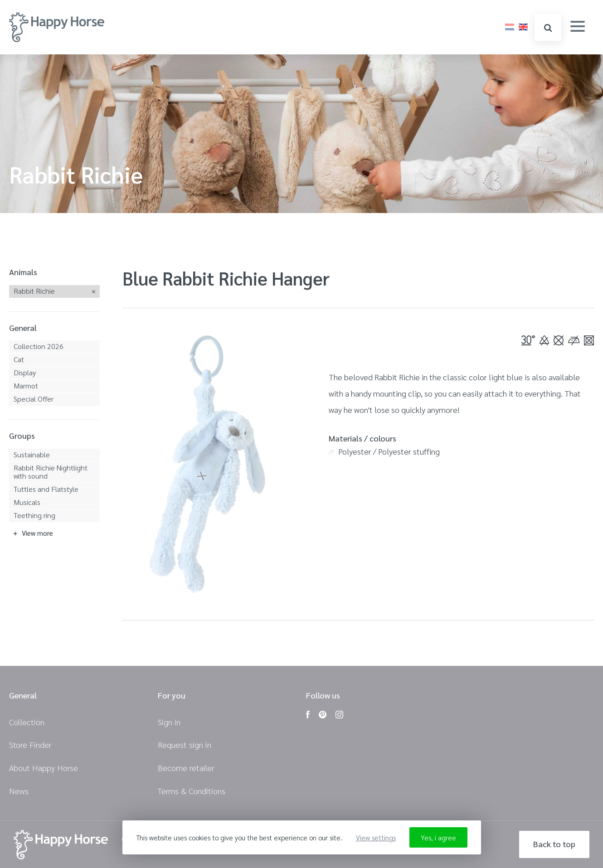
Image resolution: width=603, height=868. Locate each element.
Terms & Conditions (192, 791)
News (19, 791)
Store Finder (30, 744)
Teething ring (34, 515)
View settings (376, 837)
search (548, 28)
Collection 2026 (39, 346)
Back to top (554, 844)
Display (25, 372)
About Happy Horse (44, 768)
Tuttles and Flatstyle (46, 489)
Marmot (26, 386)
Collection (27, 722)
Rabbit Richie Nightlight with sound (51, 472)
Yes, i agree (438, 837)
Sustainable (32, 454)
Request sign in (185, 744)
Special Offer (34, 399)
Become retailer (186, 768)
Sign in (169, 722)
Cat (19, 359)
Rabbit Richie (34, 291)
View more (37, 533)
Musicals (27, 502)
